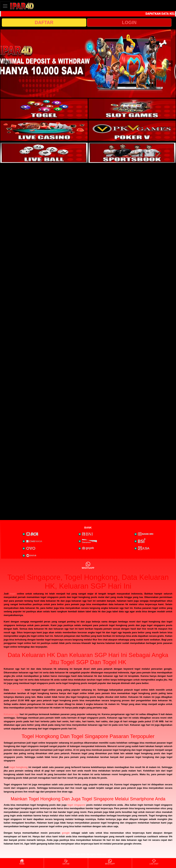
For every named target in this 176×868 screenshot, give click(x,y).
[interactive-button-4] (132, 131)
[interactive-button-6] (132, 153)
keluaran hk (17, 690)
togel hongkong (18, 767)
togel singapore (77, 805)
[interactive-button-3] (44, 131)
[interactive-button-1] (44, 109)
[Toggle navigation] (5, 6)
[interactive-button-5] (44, 153)
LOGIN (129, 22)
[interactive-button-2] (132, 109)
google (66, 833)
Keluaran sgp (11, 714)
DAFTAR (44, 22)
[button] (6, 64)
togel (13, 594)
